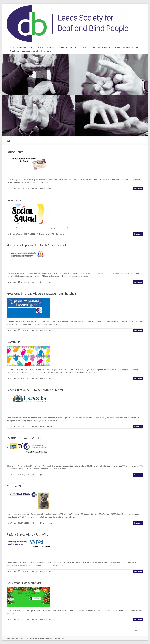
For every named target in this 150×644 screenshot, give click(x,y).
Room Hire (22, 47)
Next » (138, 630)
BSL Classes (14, 51)
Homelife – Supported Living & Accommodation (38, 245)
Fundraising (84, 47)
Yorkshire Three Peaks (42, 51)
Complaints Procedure (101, 47)
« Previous (14, 630)
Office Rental (15, 152)
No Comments (47, 188)
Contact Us (52, 47)
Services (73, 47)
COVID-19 (14, 342)
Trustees (41, 47)
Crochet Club (15, 486)
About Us (63, 47)
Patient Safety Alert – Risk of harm (29, 534)
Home (12, 47)
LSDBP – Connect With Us (24, 438)
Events (32, 47)
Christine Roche (16, 234)
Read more (138, 188)
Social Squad (15, 200)
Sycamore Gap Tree (130, 47)
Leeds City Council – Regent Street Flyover (35, 390)
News (35, 188)
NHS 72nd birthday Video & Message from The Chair (41, 293)
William (13, 188)
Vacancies (26, 51)
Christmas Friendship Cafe (24, 583)
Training (116, 47)
